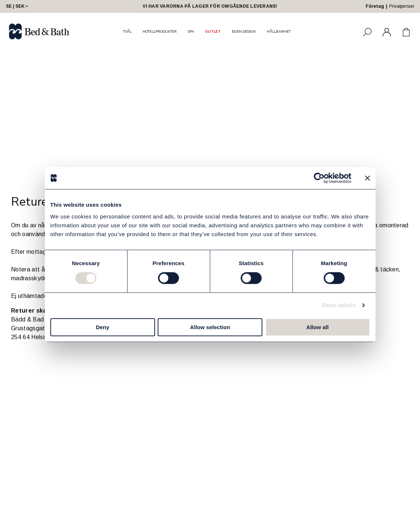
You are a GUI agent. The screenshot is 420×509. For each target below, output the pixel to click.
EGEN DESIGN (244, 31)
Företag (375, 6)
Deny (103, 327)
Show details (339, 305)
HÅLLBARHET (279, 31)
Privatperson (402, 6)
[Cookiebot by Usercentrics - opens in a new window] (319, 178)
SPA (191, 31)
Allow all (318, 327)
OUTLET (213, 31)
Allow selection (210, 327)
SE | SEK (18, 6)
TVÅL (127, 31)
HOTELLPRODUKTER (160, 31)
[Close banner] (367, 178)
